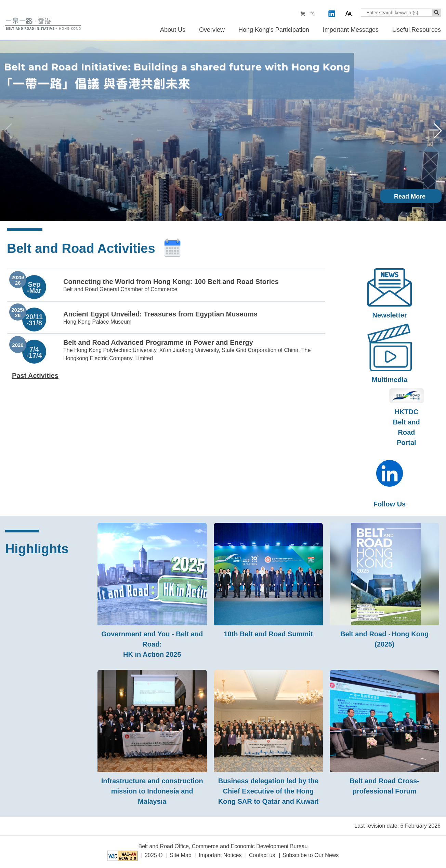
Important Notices (220, 855)
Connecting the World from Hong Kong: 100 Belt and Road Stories (171, 282)
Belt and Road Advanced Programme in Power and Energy (158, 342)
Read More (410, 196)
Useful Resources (417, 30)
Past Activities (35, 376)
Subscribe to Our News (311, 855)
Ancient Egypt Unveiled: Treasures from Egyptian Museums (160, 314)
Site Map (180, 855)
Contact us (262, 855)
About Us (173, 30)
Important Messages (351, 30)
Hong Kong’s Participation (274, 30)
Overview (212, 30)
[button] (438, 131)
